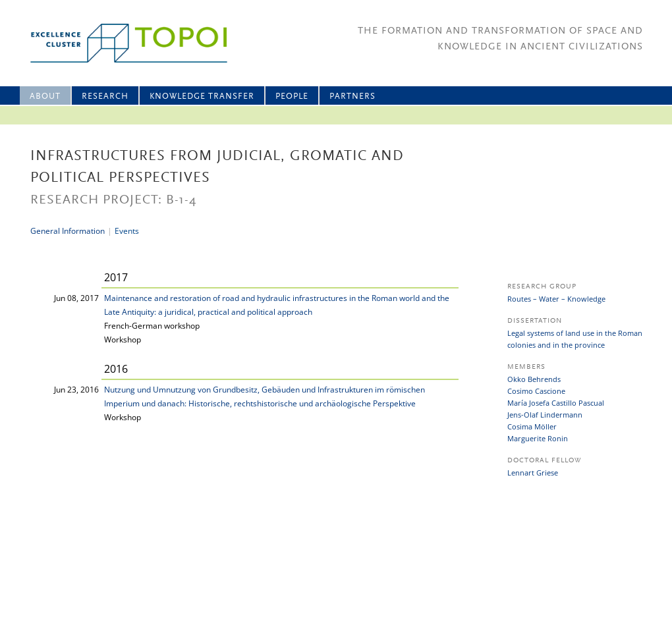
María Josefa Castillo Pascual (556, 403)
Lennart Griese (533, 473)
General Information (68, 231)
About (45, 96)
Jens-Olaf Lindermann (545, 415)
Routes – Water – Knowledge (556, 299)
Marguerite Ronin (538, 438)
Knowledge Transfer (202, 96)
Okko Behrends (534, 379)
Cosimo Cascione (536, 391)
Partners (352, 96)
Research (105, 96)
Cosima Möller (532, 426)
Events (127, 231)
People (292, 96)
